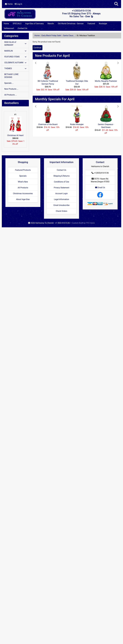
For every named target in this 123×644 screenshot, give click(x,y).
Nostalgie (103, 24)
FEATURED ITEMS (15, 57)
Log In (18, 4)
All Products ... (11, 95)
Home (9, 4)
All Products (23, 188)
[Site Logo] (22, 14)
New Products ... (11, 89)
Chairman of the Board (48, 124)
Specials (23, 176)
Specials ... (9, 83)
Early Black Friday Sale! (51, 36)
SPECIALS (17, 24)
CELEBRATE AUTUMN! (15, 63)
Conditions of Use (61, 182)
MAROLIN (15, 51)
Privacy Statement (61, 188)
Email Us (100, 187)
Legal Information (61, 199)
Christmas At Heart (15, 126)
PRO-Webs (90, 223)
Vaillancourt (9, 28)
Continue (37, 48)
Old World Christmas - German (71, 24)
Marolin (51, 24)
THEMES (15, 68)
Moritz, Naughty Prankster (106, 81)
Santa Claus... (69, 36)
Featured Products (23, 170)
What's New (23, 182)
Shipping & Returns (62, 176)
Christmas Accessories (23, 193)
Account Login (62, 193)
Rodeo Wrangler (77, 124)
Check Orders (61, 211)
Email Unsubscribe (61, 205)
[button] (116, 4)
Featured (91, 24)
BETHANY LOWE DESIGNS (11, 76)
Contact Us (23, 28)
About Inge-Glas (23, 199)
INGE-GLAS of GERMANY (15, 44)
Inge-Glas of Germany (34, 24)
